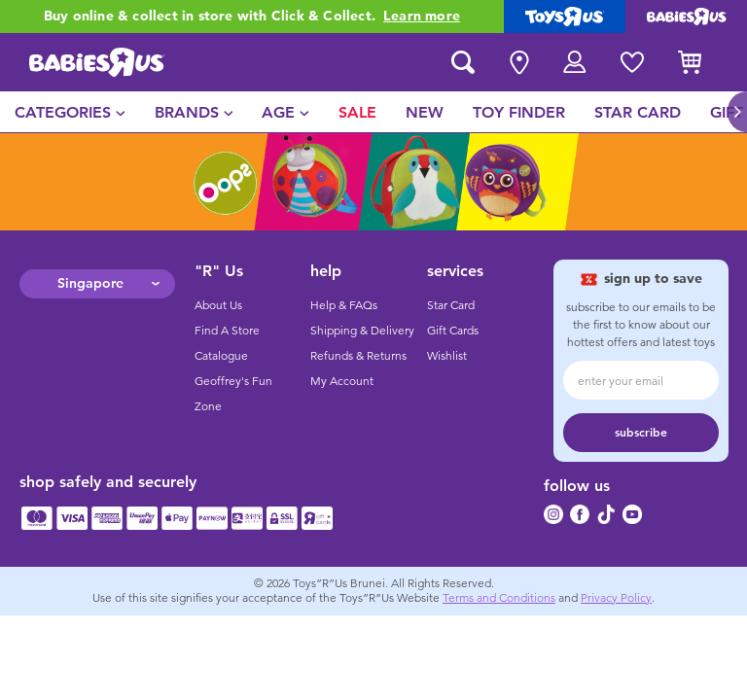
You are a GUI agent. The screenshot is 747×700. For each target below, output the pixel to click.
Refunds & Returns (358, 356)
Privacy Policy (616, 598)
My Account (342, 381)
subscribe (641, 433)
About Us (218, 305)
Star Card (451, 305)
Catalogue (221, 356)
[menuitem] (70, 112)
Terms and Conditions (499, 598)
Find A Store (227, 331)
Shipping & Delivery (362, 331)
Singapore (90, 283)
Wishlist (447, 356)
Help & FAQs (344, 305)
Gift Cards (453, 331)
